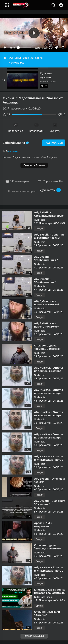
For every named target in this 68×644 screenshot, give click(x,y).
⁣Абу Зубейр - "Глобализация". (45, 280)
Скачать (55, 127)
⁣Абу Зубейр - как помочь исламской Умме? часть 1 (47, 326)
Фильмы (13, 151)
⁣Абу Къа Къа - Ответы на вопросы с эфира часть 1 (49, 437)
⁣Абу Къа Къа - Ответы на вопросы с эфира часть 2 (49, 415)
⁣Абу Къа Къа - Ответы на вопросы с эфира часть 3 (49, 371)
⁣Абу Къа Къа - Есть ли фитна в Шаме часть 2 (49, 569)
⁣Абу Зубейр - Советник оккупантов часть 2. (49, 236)
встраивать (36, 127)
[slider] (25, 48)
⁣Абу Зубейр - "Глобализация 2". (46, 258)
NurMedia (40, 220)
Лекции (39, 229)
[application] (34, 33)
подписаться (54, 143)
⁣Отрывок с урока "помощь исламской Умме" (48, 349)
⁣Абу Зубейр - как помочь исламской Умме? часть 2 (47, 304)
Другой (39, 606)
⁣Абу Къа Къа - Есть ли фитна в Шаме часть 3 (49, 458)
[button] (61, 5)
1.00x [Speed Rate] (45, 48)
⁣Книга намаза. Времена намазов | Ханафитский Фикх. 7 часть (50, 593)
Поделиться (16, 127)
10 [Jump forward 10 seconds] (51, 48)
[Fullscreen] (63, 48)
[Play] (5, 48)
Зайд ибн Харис (16, 143)
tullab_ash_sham (43, 597)
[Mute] (57, 48)
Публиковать (50, 190)
